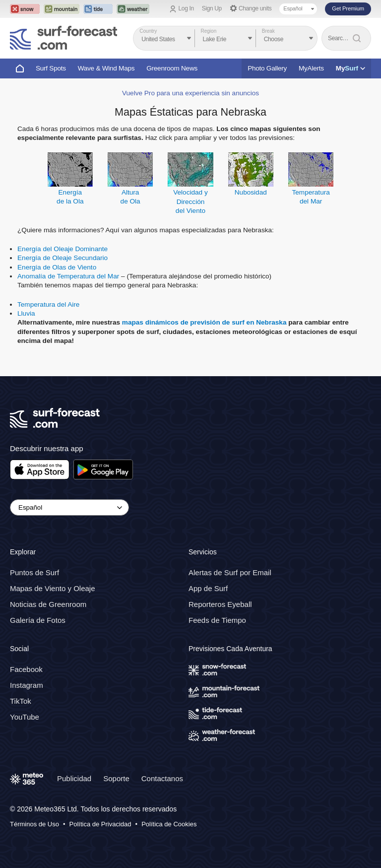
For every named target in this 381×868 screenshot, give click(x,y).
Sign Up (212, 8)
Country (148, 31)
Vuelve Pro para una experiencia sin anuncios (190, 93)
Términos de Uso (34, 824)
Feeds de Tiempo (217, 620)
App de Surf (208, 588)
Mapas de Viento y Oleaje (53, 588)
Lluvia (26, 313)
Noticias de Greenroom (48, 604)
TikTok (21, 701)
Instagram (27, 685)
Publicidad (74, 778)
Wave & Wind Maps (106, 68)
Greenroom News (172, 68)
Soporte (116, 778)
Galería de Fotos (38, 620)
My (350, 68)
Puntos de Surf (34, 572)
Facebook (26, 669)
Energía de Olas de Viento (57, 267)
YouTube (25, 717)
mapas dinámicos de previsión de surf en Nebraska (204, 322)
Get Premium (348, 8)
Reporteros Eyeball (220, 604)
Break (268, 31)
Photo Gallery (267, 68)
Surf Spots (51, 68)
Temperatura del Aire (48, 304)
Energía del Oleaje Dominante (63, 249)
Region (209, 31)
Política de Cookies (169, 824)
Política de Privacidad (100, 824)
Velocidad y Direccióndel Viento (190, 201)
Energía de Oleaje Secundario (63, 258)
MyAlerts (311, 68)
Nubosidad (251, 192)
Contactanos (162, 778)
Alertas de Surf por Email (230, 572)
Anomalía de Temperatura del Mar (68, 276)
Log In (186, 8)
